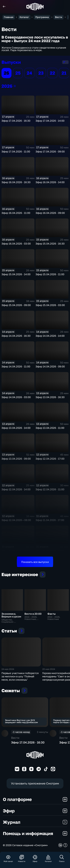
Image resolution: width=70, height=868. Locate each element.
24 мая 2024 (8, 669)
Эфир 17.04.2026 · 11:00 (16, 151)
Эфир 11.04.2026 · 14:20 (16, 551)
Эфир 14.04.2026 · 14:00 (50, 336)
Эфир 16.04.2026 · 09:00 (50, 213)
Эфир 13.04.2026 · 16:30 (50, 397)
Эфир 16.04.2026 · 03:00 (16, 244)
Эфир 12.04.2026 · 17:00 (50, 459)
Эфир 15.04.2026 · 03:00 (50, 305)
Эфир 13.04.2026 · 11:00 (50, 428)
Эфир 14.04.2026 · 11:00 (16, 366)
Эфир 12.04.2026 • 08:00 (16, 520)
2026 (15, 86)
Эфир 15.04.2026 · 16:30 (50, 244)
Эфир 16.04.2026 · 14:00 (50, 182)
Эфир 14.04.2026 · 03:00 (16, 397)
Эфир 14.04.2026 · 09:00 (50, 366)
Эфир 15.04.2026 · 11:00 (50, 274)
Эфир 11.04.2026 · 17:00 (50, 520)
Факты (52, 614)
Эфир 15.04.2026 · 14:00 (16, 274)
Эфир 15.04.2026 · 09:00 (16, 305)
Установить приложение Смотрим (35, 783)
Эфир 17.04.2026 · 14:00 (50, 121)
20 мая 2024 (49, 669)
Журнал (35, 822)
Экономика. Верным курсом (11, 615)
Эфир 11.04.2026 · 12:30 (50, 551)
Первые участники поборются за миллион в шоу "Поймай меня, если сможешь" (20, 676)
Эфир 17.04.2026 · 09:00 (50, 151)
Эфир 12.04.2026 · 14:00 (16, 489)
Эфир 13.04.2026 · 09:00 (16, 459)
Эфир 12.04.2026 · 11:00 (50, 489)
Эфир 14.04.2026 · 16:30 (16, 336)
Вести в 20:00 (33, 614)
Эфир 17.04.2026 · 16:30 (16, 121)
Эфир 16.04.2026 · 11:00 (16, 213)
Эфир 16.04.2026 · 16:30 (16, 182)
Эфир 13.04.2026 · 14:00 (16, 428)
